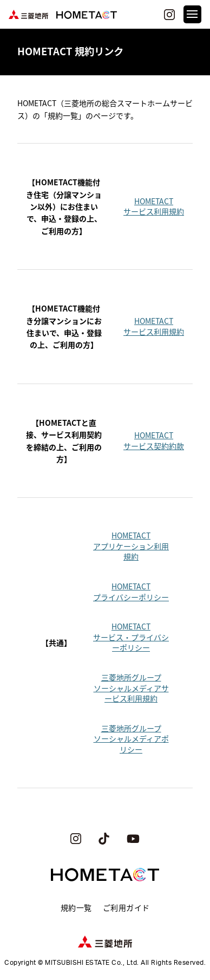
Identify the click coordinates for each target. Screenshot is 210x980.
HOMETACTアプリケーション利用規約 (131, 546)
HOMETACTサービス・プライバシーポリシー (131, 637)
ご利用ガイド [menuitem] (126, 907)
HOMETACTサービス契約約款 (154, 440)
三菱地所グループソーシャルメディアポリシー (131, 739)
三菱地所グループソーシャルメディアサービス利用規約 (131, 688)
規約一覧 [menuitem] (76, 907)
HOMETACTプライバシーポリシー (131, 592)
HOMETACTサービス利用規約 (154, 206)
